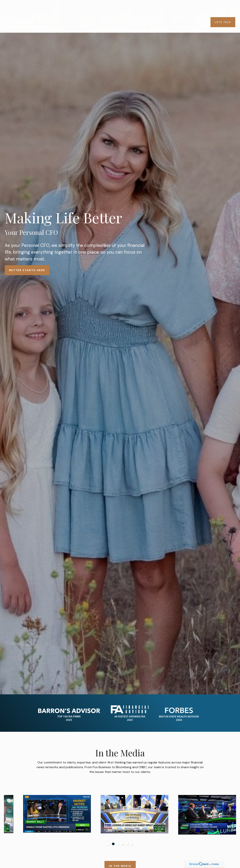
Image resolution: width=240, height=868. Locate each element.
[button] (82, 10)
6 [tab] (131, 844)
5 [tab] (127, 844)
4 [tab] (122, 844)
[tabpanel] (43, 816)
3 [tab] (118, 844)
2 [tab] (113, 844)
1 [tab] (109, 844)
